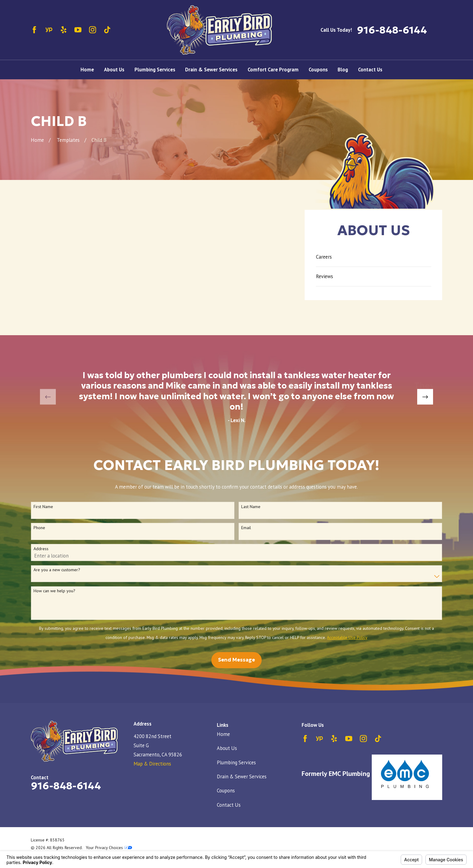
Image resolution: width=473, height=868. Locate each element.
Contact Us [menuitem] (370, 70)
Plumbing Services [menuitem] (155, 70)
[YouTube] (78, 30)
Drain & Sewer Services (242, 777)
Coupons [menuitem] (318, 70)
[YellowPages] (49, 30)
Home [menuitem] (87, 70)
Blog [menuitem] (343, 70)
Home (223, 734)
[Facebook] (34, 30)
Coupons (226, 791)
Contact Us (229, 805)
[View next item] (425, 397)
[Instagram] (93, 30)
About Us (227, 748)
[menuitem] (374, 257)
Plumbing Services (236, 762)
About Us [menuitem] (114, 70)
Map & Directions (152, 764)
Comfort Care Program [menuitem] (273, 70)
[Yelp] (64, 30)
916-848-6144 (392, 30)
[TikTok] (107, 30)
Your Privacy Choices (109, 848)
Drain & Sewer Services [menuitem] (211, 70)
